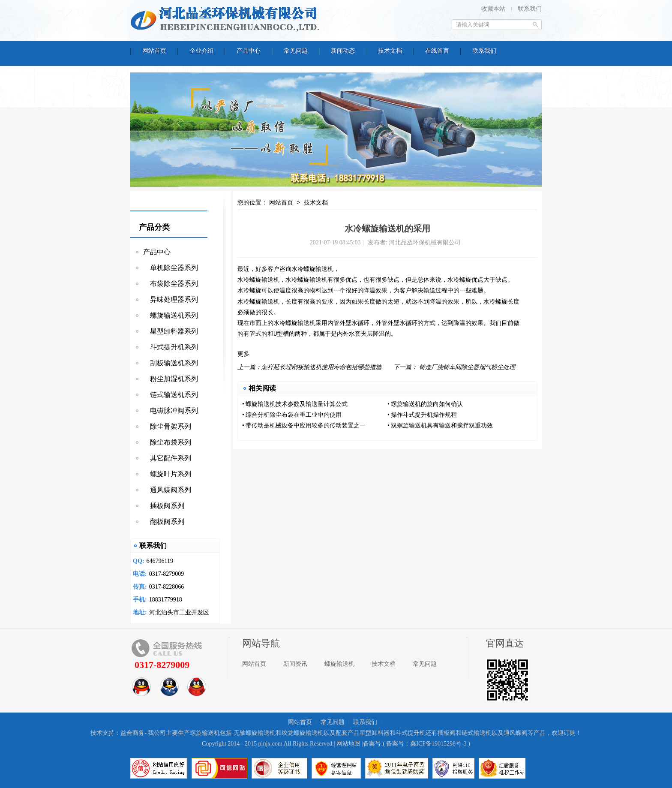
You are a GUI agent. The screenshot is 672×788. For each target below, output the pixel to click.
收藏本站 (493, 9)
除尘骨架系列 (167, 426)
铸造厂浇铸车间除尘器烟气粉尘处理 (467, 367)
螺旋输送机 (318, 269)
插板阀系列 (164, 506)
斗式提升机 (411, 733)
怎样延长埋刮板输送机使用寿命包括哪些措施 (321, 367)
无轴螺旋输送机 (255, 733)
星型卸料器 (375, 733)
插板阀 (447, 733)
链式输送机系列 (171, 395)
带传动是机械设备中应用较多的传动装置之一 (306, 426)
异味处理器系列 (171, 299)
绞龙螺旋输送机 (303, 733)
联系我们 (530, 9)
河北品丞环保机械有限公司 (227, 19)
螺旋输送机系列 (171, 315)
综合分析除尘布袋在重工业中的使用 (294, 415)
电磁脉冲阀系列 (171, 411)
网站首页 (281, 203)
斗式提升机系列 (171, 347)
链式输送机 (477, 733)
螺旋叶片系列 (167, 474)
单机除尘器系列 (171, 268)
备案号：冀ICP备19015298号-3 (426, 744)
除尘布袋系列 (167, 442)
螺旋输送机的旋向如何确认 (427, 404)
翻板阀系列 (164, 522)
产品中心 (157, 252)
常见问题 (425, 664)
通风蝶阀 (516, 733)
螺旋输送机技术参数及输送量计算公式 (297, 404)
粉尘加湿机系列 (171, 379)
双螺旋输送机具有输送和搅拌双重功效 (442, 426)
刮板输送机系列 (171, 363)
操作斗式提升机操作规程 (424, 415)
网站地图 (348, 744)
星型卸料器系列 (171, 331)
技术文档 (316, 203)
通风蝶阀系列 (167, 490)
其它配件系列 (167, 458)
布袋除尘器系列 (171, 284)
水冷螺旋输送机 (258, 280)
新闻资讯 (295, 664)
